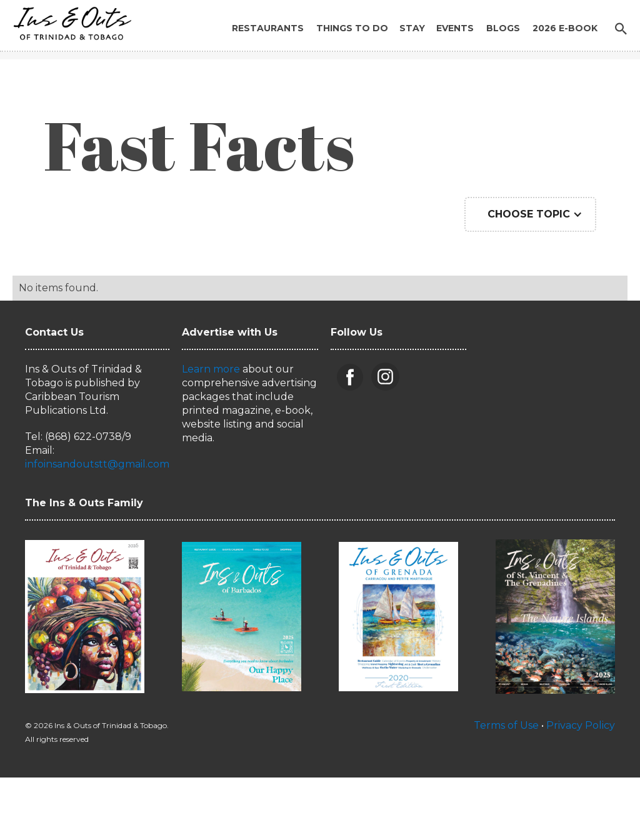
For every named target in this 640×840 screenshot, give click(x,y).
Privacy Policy (581, 725)
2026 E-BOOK (565, 28)
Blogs (503, 28)
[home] (69, 20)
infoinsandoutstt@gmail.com (97, 464)
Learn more (211, 369)
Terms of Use (506, 725)
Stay (412, 28)
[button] (530, 214)
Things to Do (352, 28)
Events (455, 28)
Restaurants (268, 28)
